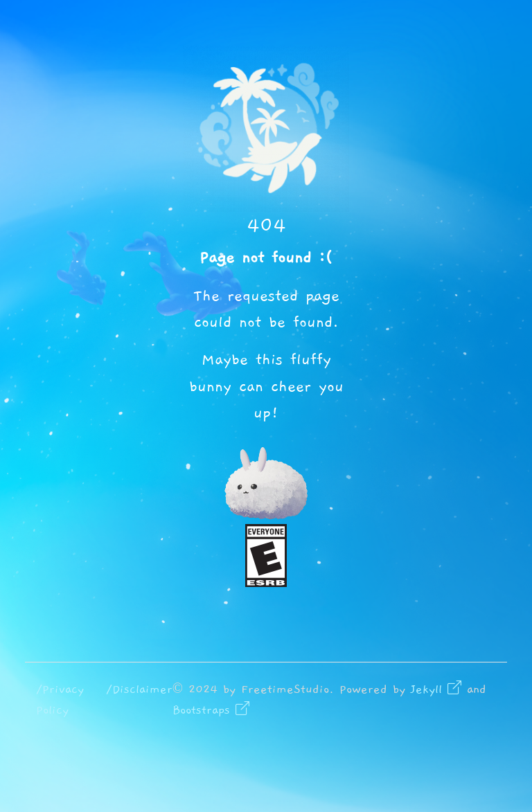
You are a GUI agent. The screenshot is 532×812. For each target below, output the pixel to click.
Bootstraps (211, 710)
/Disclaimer (139, 689)
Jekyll (436, 689)
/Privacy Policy (60, 700)
